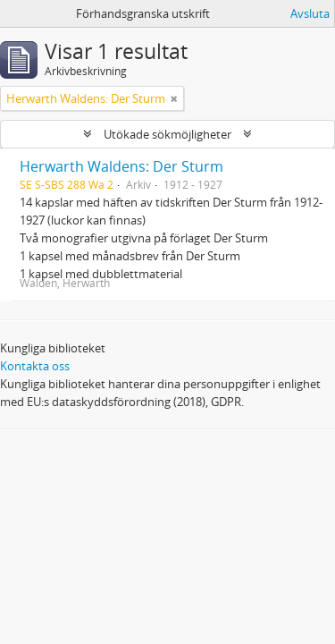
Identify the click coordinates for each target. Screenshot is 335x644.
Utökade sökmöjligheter (167, 134)
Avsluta (310, 13)
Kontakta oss (35, 366)
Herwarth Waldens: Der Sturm (121, 166)
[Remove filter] (174, 98)
